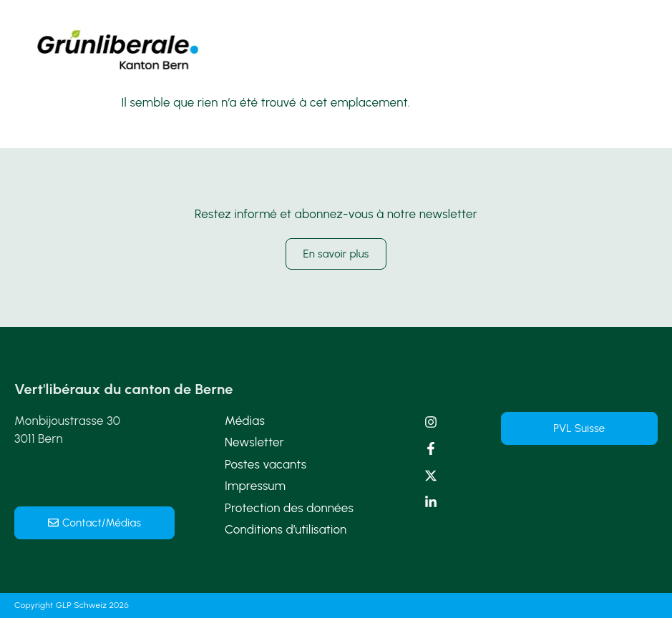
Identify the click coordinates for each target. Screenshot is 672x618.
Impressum (255, 486)
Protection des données (289, 508)
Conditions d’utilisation (286, 529)
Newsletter (254, 442)
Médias (245, 421)
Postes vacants (266, 464)
